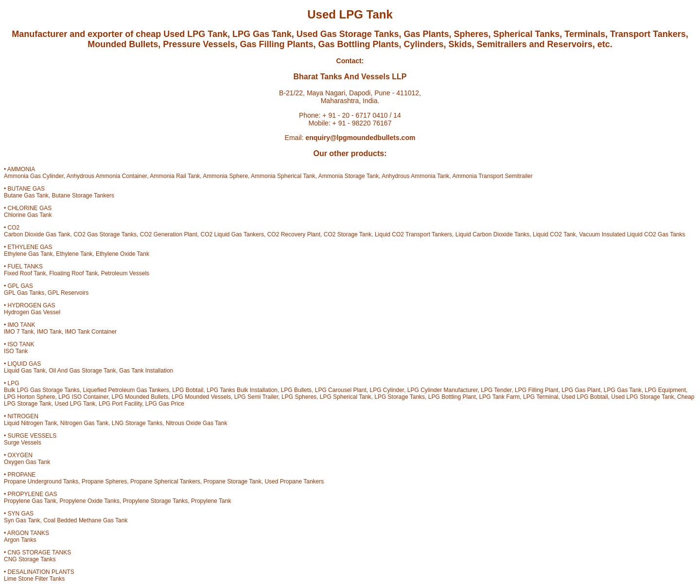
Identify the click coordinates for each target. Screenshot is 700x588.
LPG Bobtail (188, 390)
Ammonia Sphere (225, 176)
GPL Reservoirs (68, 293)
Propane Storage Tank (233, 481)
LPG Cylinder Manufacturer (443, 390)
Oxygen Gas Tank (27, 462)
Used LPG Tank (75, 404)
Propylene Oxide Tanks (90, 501)
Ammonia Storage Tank (349, 176)
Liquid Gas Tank (25, 371)
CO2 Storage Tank (348, 234)
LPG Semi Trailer (256, 397)
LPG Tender (496, 390)
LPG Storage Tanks (400, 397)
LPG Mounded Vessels (201, 397)
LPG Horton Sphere (29, 397)
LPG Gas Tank (623, 390)
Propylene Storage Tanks (155, 501)
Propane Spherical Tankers (165, 481)
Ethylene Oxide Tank (122, 254)
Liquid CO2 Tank (554, 234)
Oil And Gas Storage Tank (83, 371)
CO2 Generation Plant (169, 234)
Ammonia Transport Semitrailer (492, 176)
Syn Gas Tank (22, 520)
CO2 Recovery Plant (294, 234)
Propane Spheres (104, 481)
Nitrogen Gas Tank (84, 423)
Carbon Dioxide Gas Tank (37, 234)
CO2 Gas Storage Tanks (105, 234)
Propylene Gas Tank (30, 501)
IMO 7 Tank (19, 332)
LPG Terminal (541, 397)
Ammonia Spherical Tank (283, 176)
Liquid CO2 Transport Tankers (413, 234)
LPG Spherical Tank (346, 397)
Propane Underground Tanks (41, 481)
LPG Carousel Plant (341, 390)
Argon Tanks (20, 540)
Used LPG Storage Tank (642, 397)
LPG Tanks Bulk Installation (242, 390)
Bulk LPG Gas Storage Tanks (42, 390)
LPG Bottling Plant (452, 397)
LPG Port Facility (120, 404)
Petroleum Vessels (125, 273)
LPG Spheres (299, 397)
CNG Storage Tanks (30, 559)
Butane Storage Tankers (83, 196)
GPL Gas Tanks (24, 293)
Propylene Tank (211, 501)
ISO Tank (16, 351)
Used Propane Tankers (294, 481)
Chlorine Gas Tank (28, 215)
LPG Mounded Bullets (140, 397)
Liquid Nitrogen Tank (30, 423)
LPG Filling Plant (536, 390)
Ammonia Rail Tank (175, 176)
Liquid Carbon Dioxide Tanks (493, 234)
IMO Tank (49, 332)
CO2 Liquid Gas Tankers (232, 234)
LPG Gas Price (165, 404)
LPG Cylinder (387, 390)
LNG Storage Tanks (137, 423)
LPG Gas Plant (581, 390)
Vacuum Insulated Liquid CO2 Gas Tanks (632, 234)
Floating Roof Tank (73, 273)
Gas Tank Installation (146, 371)
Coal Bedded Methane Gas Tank (85, 520)
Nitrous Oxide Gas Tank (197, 423)
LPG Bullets (296, 390)
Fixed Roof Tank (25, 273)
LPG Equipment (665, 390)
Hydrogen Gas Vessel (32, 312)
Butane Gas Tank (26, 196)
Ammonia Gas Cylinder (34, 176)
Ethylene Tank (74, 254)
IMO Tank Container (91, 332)
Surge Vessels (23, 443)
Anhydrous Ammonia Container (107, 176)
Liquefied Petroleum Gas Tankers (126, 390)
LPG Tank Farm (500, 397)
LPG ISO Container (83, 397)
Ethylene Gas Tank (28, 254)
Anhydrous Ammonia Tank (415, 176)
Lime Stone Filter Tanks (34, 579)
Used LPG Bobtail (585, 397)
